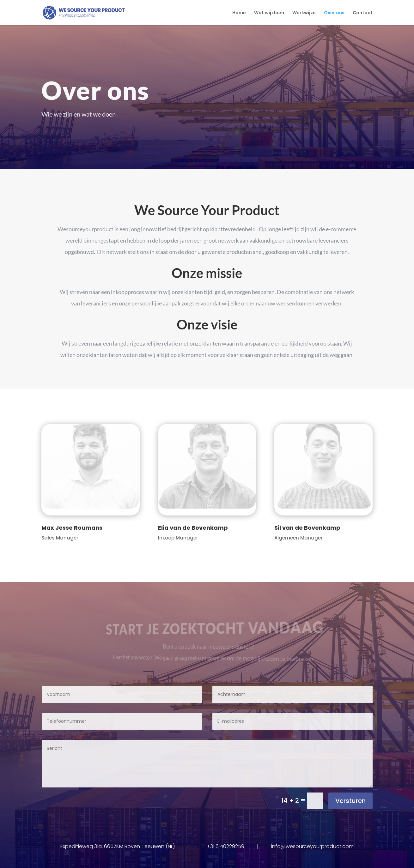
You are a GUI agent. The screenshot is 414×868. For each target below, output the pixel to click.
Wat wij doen (269, 13)
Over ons (334, 13)
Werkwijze (304, 13)
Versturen (350, 801)
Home (239, 13)
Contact (363, 13)
